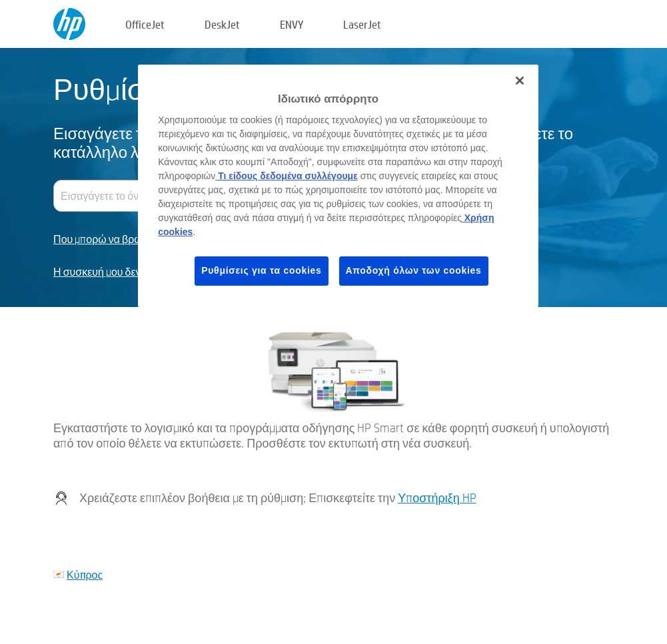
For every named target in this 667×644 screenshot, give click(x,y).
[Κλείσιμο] (520, 81)
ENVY (292, 24)
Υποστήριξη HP (437, 498)
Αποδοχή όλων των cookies (414, 270)
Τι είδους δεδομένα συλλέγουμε (287, 176)
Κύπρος (85, 574)
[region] (338, 186)
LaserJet (362, 24)
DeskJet (222, 24)
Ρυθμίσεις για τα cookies (261, 270)
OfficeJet (145, 24)
